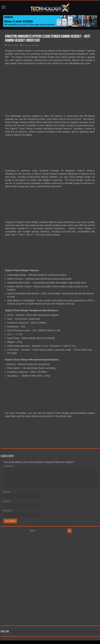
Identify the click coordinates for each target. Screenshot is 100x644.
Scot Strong (13, 45)
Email (7, 501)
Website (8, 511)
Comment (9, 466)
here (13, 416)
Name (7, 492)
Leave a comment (31, 45)
